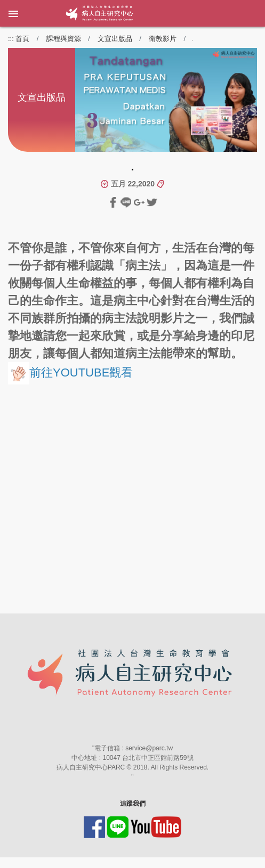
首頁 (22, 39)
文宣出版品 (115, 39)
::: (11, 39)
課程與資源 (64, 39)
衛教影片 (163, 39)
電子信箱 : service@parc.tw (134, 748)
